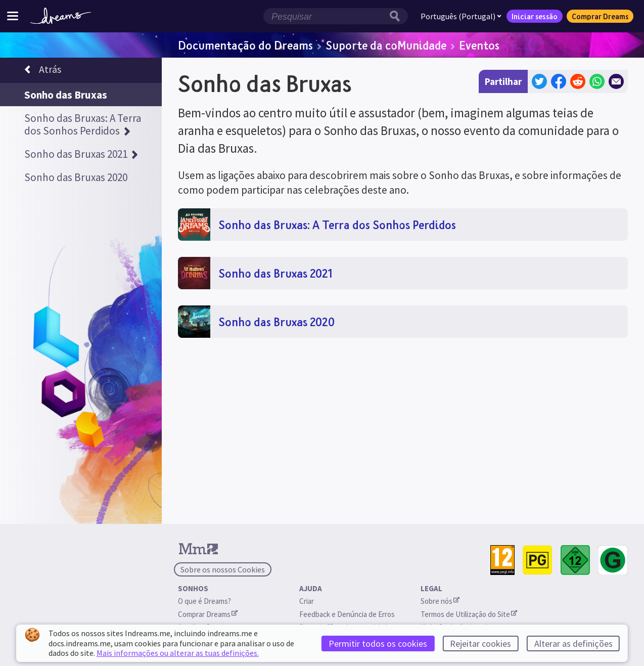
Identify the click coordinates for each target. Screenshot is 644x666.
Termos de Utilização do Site (469, 614)
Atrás (43, 71)
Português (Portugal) (461, 16)
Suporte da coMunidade (386, 45)
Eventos (479, 45)
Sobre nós (440, 601)
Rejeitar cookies (480, 643)
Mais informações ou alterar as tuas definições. (178, 653)
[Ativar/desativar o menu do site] (13, 16)
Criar (307, 601)
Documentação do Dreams (245, 45)
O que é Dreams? (204, 601)
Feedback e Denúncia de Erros (347, 614)
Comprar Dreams (600, 16)
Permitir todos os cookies (378, 643)
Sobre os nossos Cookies (223, 569)
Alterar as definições (573, 643)
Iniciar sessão (535, 16)
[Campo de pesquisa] (325, 16)
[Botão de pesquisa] (397, 16)
